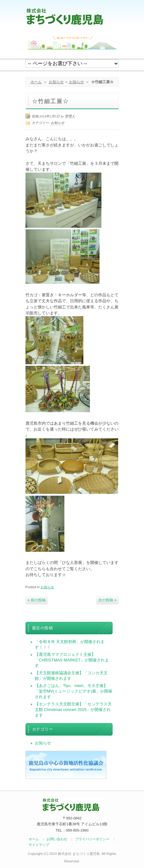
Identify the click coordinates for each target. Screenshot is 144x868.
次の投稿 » (107, 600)
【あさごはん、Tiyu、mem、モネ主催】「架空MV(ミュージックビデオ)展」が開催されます (74, 691)
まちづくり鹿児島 (65, 16)
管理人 (70, 116)
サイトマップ (39, 845)
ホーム (36, 82)
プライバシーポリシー (92, 839)
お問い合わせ (57, 839)
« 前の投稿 (37, 600)
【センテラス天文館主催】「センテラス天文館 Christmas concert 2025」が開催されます (73, 710)
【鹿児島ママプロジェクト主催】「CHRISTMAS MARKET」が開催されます (72, 660)
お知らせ (56, 82)
